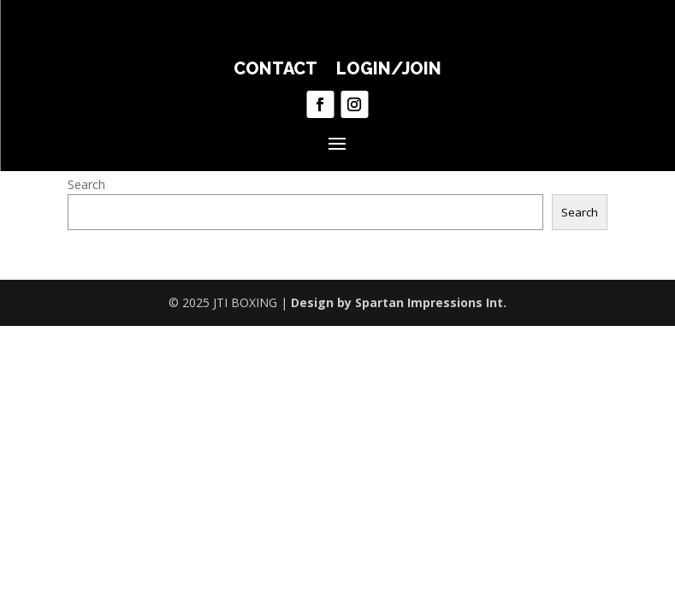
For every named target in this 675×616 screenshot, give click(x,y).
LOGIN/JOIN (389, 71)
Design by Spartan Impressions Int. (399, 302)
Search (86, 184)
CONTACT (275, 71)
